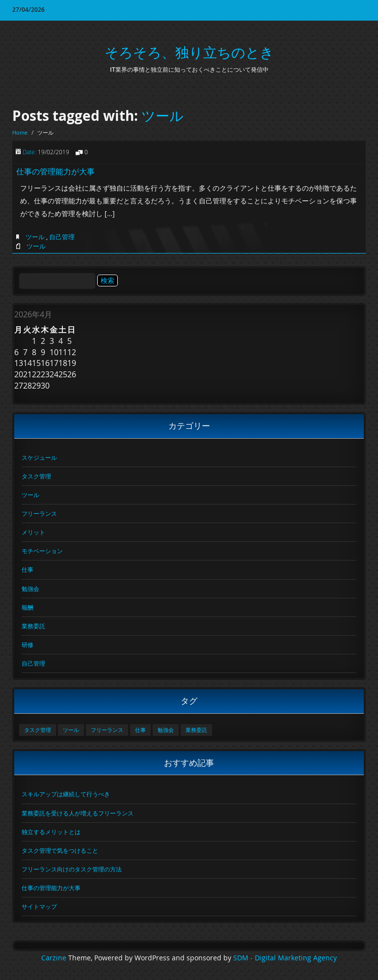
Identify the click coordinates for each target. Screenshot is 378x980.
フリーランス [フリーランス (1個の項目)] (107, 730)
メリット (33, 532)
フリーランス (39, 513)
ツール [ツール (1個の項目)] (71, 730)
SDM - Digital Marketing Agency (285, 958)
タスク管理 (36, 476)
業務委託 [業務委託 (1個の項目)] (196, 730)
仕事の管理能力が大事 (55, 171)
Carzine (55, 958)
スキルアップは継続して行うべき (66, 794)
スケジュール (39, 457)
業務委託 (33, 626)
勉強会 (30, 588)
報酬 (27, 607)
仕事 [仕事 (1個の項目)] (140, 730)
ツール (162, 116)
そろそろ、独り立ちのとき (189, 52)
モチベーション (42, 551)
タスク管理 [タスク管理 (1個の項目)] (38, 730)
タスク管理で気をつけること (60, 850)
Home (20, 132)
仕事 (27, 569)
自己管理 (62, 237)
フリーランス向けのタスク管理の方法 (72, 869)
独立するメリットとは (51, 832)
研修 (27, 644)
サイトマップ (39, 906)
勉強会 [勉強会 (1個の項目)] (166, 730)
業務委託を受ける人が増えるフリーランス (78, 813)
